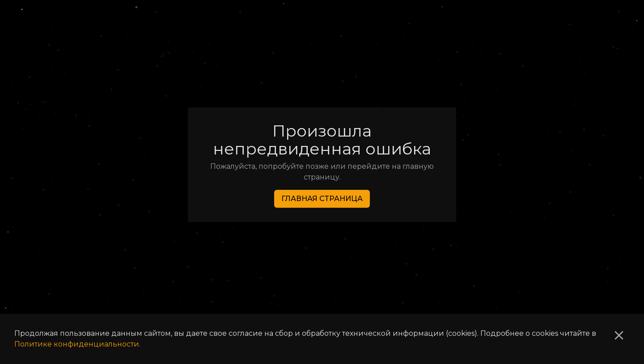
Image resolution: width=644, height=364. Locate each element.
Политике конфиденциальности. (77, 344)
